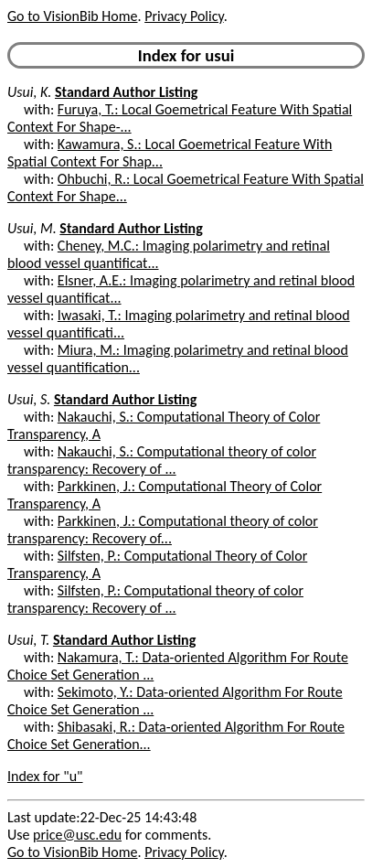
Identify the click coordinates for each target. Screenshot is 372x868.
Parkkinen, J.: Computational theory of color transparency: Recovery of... (163, 530)
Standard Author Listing (126, 92)
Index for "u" (45, 776)
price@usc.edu (77, 835)
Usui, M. (32, 228)
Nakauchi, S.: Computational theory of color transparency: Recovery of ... (162, 460)
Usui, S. (29, 399)
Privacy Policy (184, 16)
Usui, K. (29, 92)
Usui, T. (28, 640)
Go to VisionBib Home (72, 16)
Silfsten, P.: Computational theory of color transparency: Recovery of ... (155, 599)
